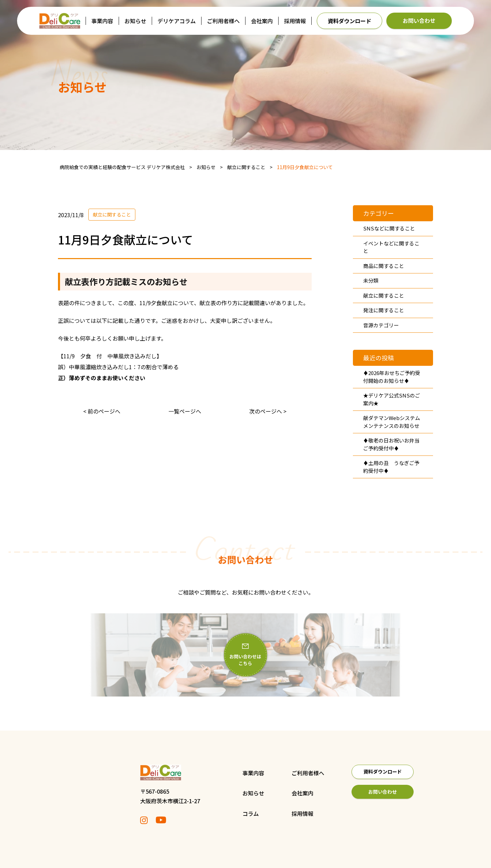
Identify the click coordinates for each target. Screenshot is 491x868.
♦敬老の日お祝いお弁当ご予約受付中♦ (391, 444)
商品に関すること (384, 266)
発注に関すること (384, 310)
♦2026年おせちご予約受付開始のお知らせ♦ (392, 377)
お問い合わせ (419, 20)
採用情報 (295, 21)
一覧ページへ (185, 411)
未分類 (371, 280)
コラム (224, 813)
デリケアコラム (177, 21)
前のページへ (104, 411)
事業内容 (102, 21)
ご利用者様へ (223, 21)
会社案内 (262, 21)
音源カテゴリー (381, 325)
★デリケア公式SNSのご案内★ (392, 399)
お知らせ (135, 21)
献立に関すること (112, 214)
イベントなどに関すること (391, 247)
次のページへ (266, 411)
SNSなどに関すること (389, 228)
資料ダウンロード (349, 21)
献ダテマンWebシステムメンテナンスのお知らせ (392, 422)
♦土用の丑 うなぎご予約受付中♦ (391, 467)
